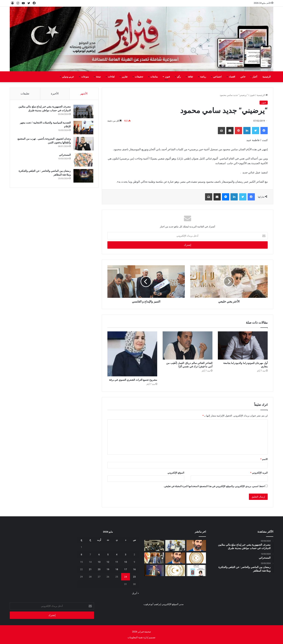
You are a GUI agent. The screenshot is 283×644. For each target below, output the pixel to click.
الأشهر (84, 94)
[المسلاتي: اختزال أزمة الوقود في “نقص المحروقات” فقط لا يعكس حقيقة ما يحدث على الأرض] (175, 558)
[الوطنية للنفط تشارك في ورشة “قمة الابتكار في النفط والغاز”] (154, 570)
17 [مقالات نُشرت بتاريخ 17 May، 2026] (126, 569)
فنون (167, 77)
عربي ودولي (68, 77)
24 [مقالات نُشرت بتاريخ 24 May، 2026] (126, 577)
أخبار (255, 77)
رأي (179, 77)
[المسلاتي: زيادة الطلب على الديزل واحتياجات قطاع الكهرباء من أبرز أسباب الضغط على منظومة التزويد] (196, 545)
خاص (243, 77)
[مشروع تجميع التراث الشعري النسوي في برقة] (132, 354)
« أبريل (135, 593)
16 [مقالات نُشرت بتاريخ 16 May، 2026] (134, 569)
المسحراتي (65, 155)
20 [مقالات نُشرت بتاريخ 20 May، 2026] (99, 569)
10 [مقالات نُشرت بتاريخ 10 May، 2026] (126, 562)
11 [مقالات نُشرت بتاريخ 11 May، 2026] (117, 562)
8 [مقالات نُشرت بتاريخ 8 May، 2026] (81, 555)
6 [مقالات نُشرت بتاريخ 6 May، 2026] (99, 555)
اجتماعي (217, 77)
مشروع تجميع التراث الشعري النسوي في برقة (133, 380)
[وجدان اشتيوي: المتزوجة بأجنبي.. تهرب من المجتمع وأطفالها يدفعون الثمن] (83, 144)
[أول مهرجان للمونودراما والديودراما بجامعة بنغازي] (243, 345)
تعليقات (25, 94)
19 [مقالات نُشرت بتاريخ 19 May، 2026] (108, 569)
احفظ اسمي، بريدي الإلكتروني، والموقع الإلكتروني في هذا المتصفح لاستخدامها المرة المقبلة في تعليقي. (214, 486)
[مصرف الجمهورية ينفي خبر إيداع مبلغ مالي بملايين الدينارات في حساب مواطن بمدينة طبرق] (83, 112)
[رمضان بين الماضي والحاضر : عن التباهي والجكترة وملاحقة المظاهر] (83, 176)
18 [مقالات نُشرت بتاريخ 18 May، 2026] (117, 569)
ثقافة (190, 77)
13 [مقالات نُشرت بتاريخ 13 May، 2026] (99, 562)
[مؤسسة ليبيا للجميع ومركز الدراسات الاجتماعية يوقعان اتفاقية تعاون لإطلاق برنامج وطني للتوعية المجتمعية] (175, 545)
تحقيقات (139, 77)
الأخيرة (55, 94)
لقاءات (111, 77)
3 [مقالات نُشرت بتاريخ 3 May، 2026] (126, 555)
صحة (98, 77)
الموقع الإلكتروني (176, 473)
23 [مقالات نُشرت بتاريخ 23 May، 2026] (134, 577)
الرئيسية (267, 77)
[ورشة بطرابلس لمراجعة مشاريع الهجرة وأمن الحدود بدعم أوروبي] (154, 545)
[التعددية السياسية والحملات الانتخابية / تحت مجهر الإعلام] (83, 128)
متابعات (154, 77)
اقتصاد (232, 77)
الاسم (264, 459)
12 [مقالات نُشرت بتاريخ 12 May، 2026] (108, 562)
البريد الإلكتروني (259, 473)
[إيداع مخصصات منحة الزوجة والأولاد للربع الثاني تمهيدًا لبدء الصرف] (175, 570)
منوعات (85, 77)
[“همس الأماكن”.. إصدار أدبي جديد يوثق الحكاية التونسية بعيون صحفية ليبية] (196, 570)
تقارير (125, 77)
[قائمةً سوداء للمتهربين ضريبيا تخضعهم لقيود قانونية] (154, 558)
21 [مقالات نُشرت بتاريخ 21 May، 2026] (90, 569)
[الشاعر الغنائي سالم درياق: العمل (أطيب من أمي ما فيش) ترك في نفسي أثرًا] (188, 345)
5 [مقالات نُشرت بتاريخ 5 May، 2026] (108, 555)
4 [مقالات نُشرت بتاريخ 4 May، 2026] (117, 555)
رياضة (203, 77)
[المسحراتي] (83, 160)
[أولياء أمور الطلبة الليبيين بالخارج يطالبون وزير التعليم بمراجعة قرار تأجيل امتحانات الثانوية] (196, 558)
